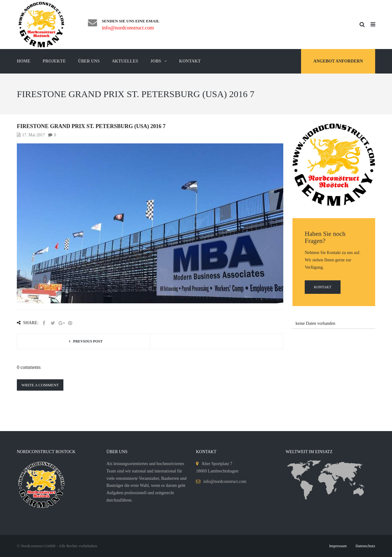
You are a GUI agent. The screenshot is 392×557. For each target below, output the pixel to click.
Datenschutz (365, 546)
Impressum (338, 546)
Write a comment (40, 385)
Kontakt (323, 287)
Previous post (88, 341)
